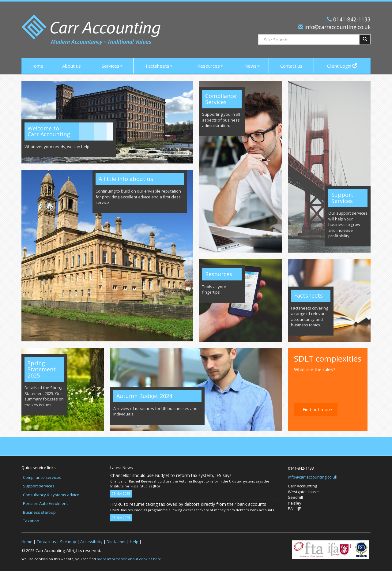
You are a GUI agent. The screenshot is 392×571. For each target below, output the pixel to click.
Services (112, 66)
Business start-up (39, 512)
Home (37, 66)
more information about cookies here (129, 559)
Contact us (291, 66)
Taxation (31, 521)
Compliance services (42, 477)
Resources (210, 66)
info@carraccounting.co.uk (337, 27)
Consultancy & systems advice (51, 495)
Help (134, 542)
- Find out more (316, 409)
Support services (39, 486)
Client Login (342, 66)
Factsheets (159, 66)
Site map (68, 542)
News (252, 66)
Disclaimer (116, 542)
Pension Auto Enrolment (45, 503)
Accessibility (91, 542)
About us (72, 66)
